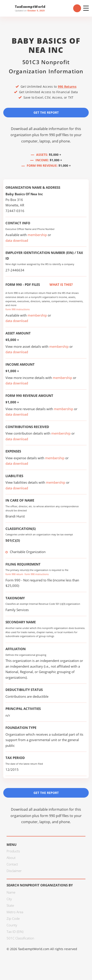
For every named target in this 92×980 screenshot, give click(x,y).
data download (17, 240)
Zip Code (13, 918)
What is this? (56, 284)
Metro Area (15, 912)
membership (37, 235)
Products (13, 851)
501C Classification (20, 938)
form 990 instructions (18, 309)
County (12, 925)
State (10, 905)
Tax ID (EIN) (15, 932)
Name (11, 892)
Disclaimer (14, 871)
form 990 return (14, 574)
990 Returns (67, 87)
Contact (12, 864)
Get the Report (46, 112)
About (11, 858)
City (9, 899)
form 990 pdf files (54, 135)
